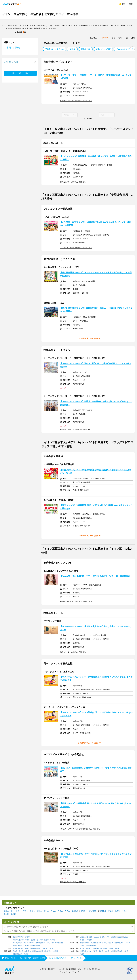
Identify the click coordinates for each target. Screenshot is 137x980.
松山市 (20, 954)
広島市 (6, 911)
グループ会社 (82, 969)
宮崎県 (126, 951)
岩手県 (117, 943)
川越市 (20, 943)
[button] (132, 49)
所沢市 (26, 943)
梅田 (86, 937)
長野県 (117, 948)
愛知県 (15, 948)
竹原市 (19, 911)
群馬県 (34, 946)
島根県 (33, 951)
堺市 (91, 937)
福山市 (39, 911)
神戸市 (107, 937)
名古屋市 (21, 948)
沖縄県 (82, 954)
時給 (120, 38)
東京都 (15, 937)
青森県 (111, 943)
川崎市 (27, 940)
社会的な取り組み (63, 969)
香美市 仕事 (86, 49)
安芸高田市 (93, 911)
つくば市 (26, 946)
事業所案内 (51, 969)
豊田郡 (6, 914)
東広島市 (75, 911)
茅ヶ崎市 (40, 940)
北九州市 (88, 951)
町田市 (27, 937)
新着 (113, 38)
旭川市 (93, 943)
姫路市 (113, 937)
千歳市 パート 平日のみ (54, 49)
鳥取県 (27, 951)
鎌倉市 (46, 940)
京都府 (120, 937)
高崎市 (38, 946)
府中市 (46, 911)
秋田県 (128, 943)
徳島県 (56, 951)
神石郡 (118, 911)
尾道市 (32, 911)
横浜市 (21, 940)
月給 (133, 38)
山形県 (82, 946)
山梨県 (111, 948)
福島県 (88, 946)
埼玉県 (15, 943)
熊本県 (107, 951)
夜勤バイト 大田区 (103, 49)
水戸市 (20, 946)
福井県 (105, 948)
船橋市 (43, 943)
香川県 (44, 951)
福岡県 (82, 951)
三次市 (53, 911)
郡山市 (93, 946)
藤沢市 (33, 940)
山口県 (38, 951)
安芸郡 (111, 911)
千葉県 (38, 943)
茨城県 (15, 946)
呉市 (12, 911)
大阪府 (82, 937)
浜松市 (38, 948)
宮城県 (99, 943)
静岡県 (34, 948)
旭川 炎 (72, 49)
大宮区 (32, 943)
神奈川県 (16, 940)
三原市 (25, 911)
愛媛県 (15, 954)
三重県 (51, 948)
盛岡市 (121, 943)
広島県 (15, 951)
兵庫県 (102, 937)
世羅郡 (125, 911)
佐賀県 (95, 951)
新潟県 (82, 948)
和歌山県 (89, 940)
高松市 (49, 951)
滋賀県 (125, 937)
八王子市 (21, 937)
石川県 (94, 948)
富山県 (88, 948)
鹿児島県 (119, 951)
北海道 (82, 943)
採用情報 (73, 969)
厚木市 (52, 940)
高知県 (26, 954)
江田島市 (103, 911)
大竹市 (67, 911)
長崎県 (101, 951)
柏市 (48, 943)
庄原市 (60, 911)
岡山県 (21, 951)
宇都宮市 (59, 943)
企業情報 (43, 969)
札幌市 (87, 943)
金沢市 (99, 948)
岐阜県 (45, 948)
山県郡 (13, 914)
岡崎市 (27, 948)
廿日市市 (84, 911)
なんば (96, 937)
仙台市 (104, 943)
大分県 (113, 951)
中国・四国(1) (13, 48)
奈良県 (82, 940)
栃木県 (54, 943)
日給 (126, 38)
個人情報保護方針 (94, 969)
